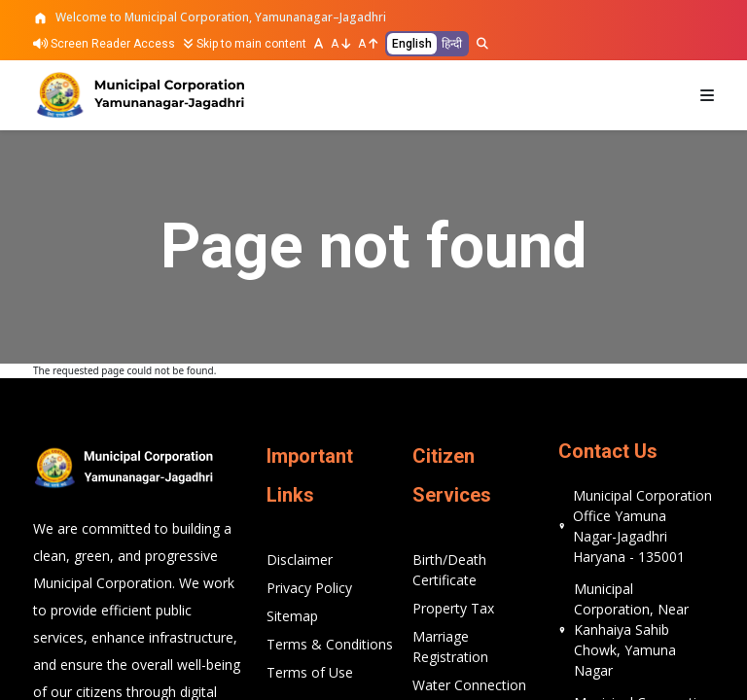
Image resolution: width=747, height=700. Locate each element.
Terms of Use (310, 672)
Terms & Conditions (330, 644)
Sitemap (292, 616)
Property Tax (453, 608)
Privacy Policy (309, 588)
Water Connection (469, 685)
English (412, 44)
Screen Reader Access (104, 44)
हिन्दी (452, 44)
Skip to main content (245, 44)
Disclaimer (300, 560)
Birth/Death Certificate (449, 570)
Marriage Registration (450, 647)
